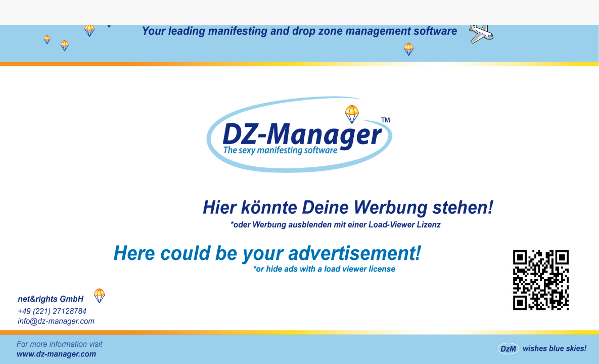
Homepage (299, 182)
